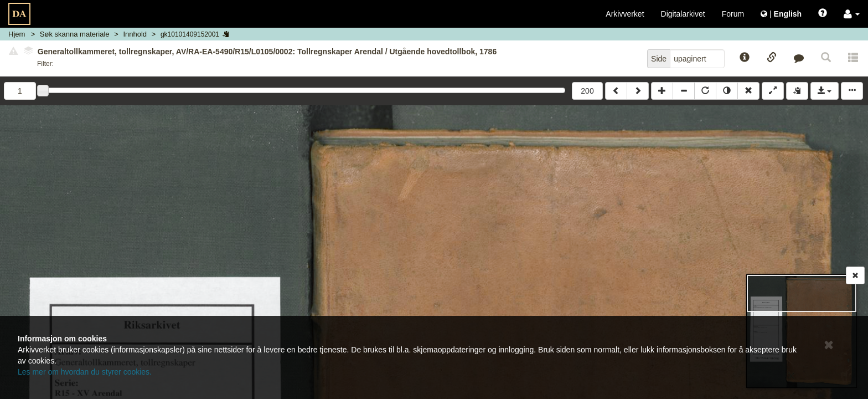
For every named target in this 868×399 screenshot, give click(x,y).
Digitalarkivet (683, 14)
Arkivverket (625, 14)
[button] (852, 14)
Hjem (17, 34)
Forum (733, 14)
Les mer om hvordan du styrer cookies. (85, 372)
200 (587, 91)
